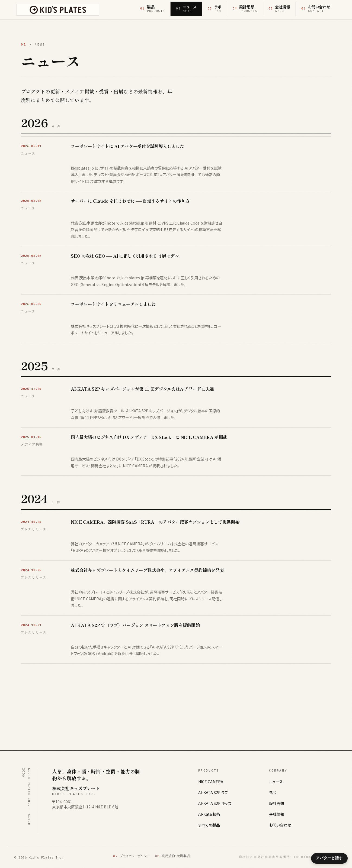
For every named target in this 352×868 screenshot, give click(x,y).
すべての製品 (209, 825)
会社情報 (277, 814)
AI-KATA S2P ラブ (213, 792)
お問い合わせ (280, 825)
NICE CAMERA (211, 782)
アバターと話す (329, 858)
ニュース (276, 782)
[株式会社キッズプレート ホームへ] (58, 10)
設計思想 (277, 803)
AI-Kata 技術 (209, 814)
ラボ (273, 792)
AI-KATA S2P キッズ (215, 803)
